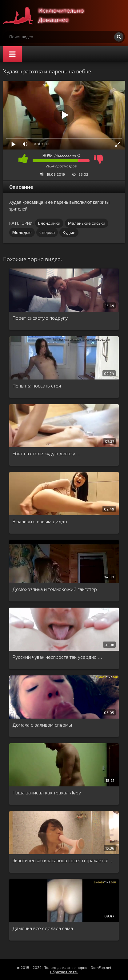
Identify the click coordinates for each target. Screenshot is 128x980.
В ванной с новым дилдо (40, 521)
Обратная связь (64, 972)
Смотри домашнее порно (49, 15)
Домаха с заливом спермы (42, 725)
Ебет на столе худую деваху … (46, 453)
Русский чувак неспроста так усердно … (57, 657)
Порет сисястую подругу (40, 318)
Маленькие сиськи (87, 223)
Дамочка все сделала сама (43, 928)
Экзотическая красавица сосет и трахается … (63, 860)
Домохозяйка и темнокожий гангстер (55, 589)
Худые (69, 232)
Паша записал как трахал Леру (47, 792)
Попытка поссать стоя (37, 385)
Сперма (47, 232)
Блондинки (49, 223)
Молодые (22, 232)
